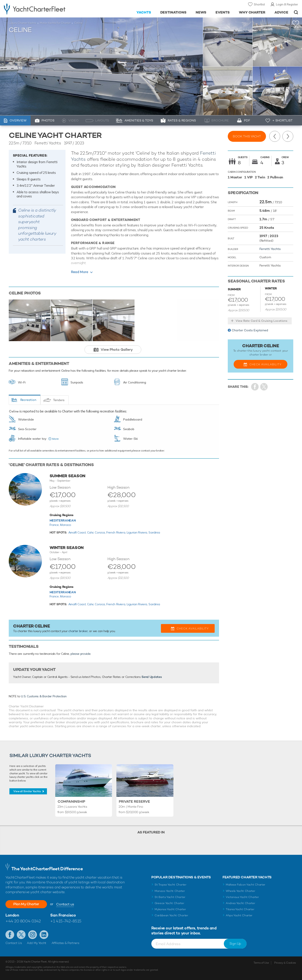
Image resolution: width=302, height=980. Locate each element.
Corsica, (101, 532)
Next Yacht (288, 136)
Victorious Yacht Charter (242, 897)
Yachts (144, 12)
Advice (281, 12)
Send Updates (152, 677)
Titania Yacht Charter (240, 909)
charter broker (78, 631)
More (55, 439)
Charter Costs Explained (250, 330)
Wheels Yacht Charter (241, 891)
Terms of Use (261, 963)
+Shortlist (296, 23)
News (201, 12)
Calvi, (91, 532)
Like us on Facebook (10, 935)
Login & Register (287, 4)
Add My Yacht (37, 943)
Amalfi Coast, (78, 532)
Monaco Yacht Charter (170, 891)
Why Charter (252, 12)
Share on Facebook (255, 387)
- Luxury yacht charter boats (47, 9)
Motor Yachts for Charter (55, 23)
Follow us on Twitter (21, 935)
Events (223, 12)
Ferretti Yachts (270, 249)
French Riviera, (116, 532)
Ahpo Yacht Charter (239, 915)
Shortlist (259, 4)
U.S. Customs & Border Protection (44, 696)
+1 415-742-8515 (66, 921)
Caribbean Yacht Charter (171, 915)
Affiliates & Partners (65, 943)
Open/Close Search (296, 12)
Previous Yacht (275, 136)
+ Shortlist (282, 120)
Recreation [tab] (28, 400)
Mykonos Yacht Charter (170, 909)
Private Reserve (134, 801)
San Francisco (63, 915)
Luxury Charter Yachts (22, 23)
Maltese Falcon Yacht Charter (246, 885)
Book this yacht (247, 136)
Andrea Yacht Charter (241, 903)
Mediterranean (63, 520)
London (12, 915)
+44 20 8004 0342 (23, 921)
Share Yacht (264, 387)
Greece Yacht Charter (169, 903)
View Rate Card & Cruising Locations (261, 321)
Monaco (66, 525)
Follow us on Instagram (33, 935)
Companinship (71, 801)
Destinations (173, 12)
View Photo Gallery (117, 350)
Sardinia (154, 532)
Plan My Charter (26, 904)
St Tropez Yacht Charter (171, 885)
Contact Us (14, 943)
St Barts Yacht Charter (170, 897)
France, (55, 525)
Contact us (65, 904)
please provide (80, 654)
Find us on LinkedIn (44, 935)
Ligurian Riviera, (138, 532)
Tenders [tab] (59, 400)
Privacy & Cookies (285, 963)
